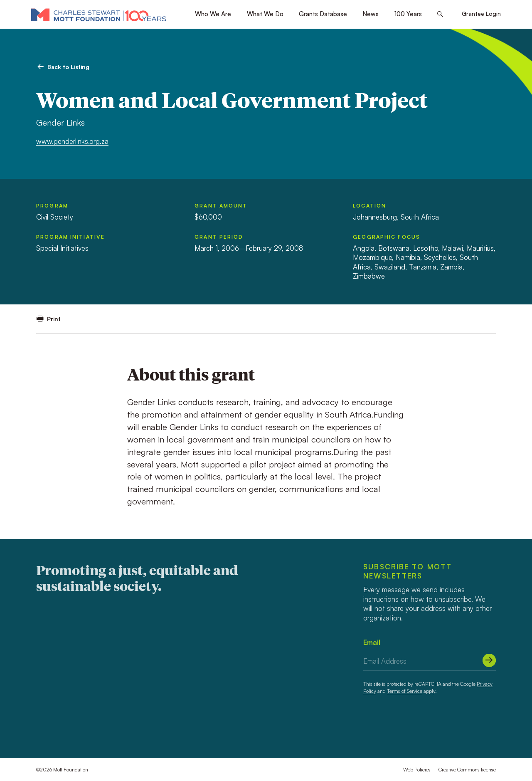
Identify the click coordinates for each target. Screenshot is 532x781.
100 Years (408, 14)
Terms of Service (405, 691)
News (371, 14)
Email (372, 642)
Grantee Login (481, 14)
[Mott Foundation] (99, 15)
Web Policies (417, 770)
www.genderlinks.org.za (72, 141)
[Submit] (489, 660)
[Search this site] (440, 15)
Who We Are (213, 14)
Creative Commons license (467, 770)
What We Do (265, 14)
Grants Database (323, 14)
